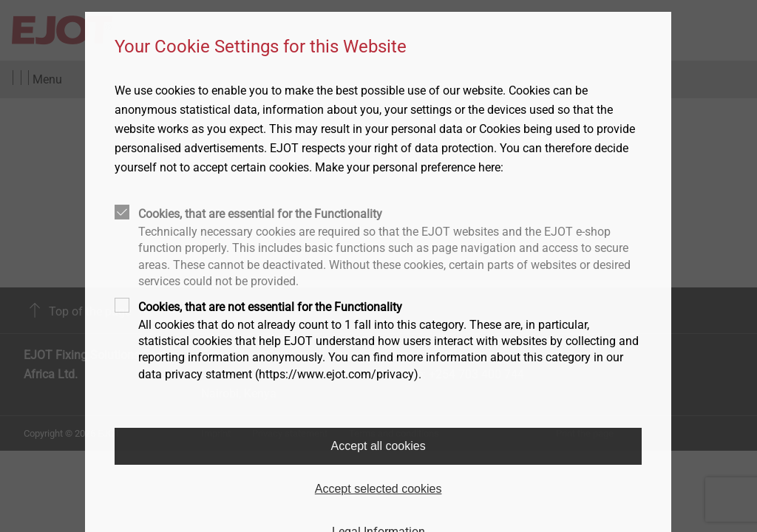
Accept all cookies (378, 446)
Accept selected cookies (378, 489)
